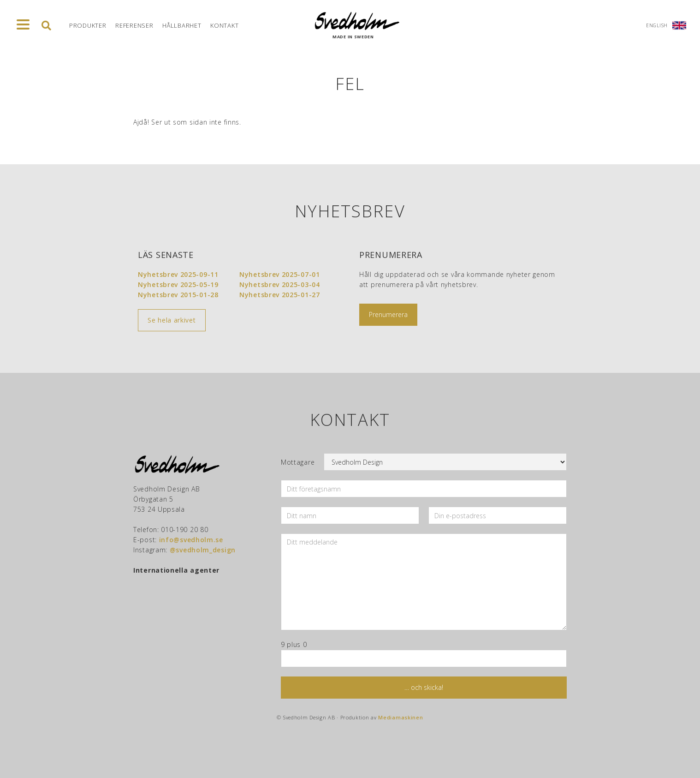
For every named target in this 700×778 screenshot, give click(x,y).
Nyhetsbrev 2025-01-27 (280, 295)
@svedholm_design (203, 550)
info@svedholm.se (191, 540)
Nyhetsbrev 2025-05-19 (178, 284)
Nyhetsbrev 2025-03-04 (280, 284)
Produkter (88, 25)
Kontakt (224, 25)
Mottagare (298, 462)
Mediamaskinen (400, 717)
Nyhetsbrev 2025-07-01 (280, 274)
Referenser (134, 25)
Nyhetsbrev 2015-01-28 (178, 295)
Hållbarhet (182, 25)
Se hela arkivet (172, 320)
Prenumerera (388, 314)
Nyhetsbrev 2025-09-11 (178, 274)
